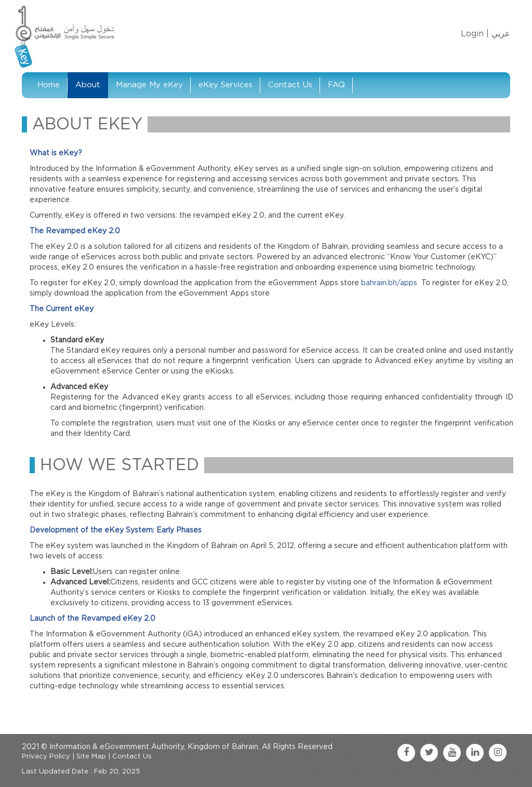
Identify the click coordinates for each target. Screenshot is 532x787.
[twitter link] (429, 753)
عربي (501, 34)
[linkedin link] (475, 753)
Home (49, 85)
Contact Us (290, 85)
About (88, 85)
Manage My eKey (149, 85)
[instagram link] (498, 753)
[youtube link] (452, 753)
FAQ (336, 85)
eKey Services (225, 85)
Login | (475, 34)
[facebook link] (406, 753)
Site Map (91, 757)
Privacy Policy (46, 757)
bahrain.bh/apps (389, 283)
